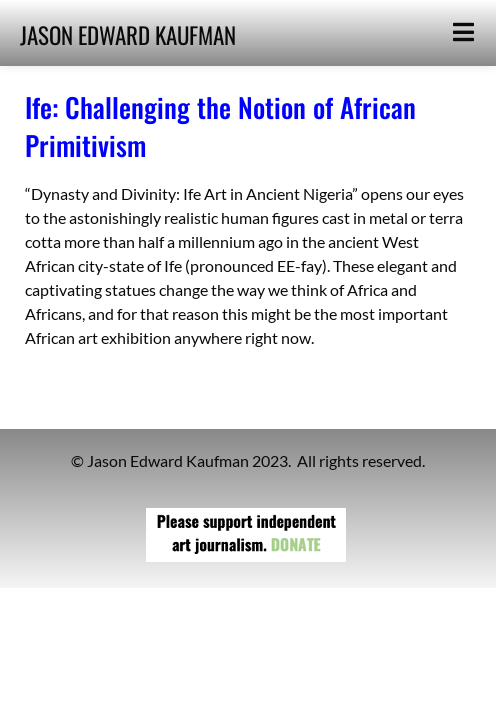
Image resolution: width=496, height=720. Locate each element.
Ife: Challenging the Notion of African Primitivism (220, 126)
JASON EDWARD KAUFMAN (128, 35)
